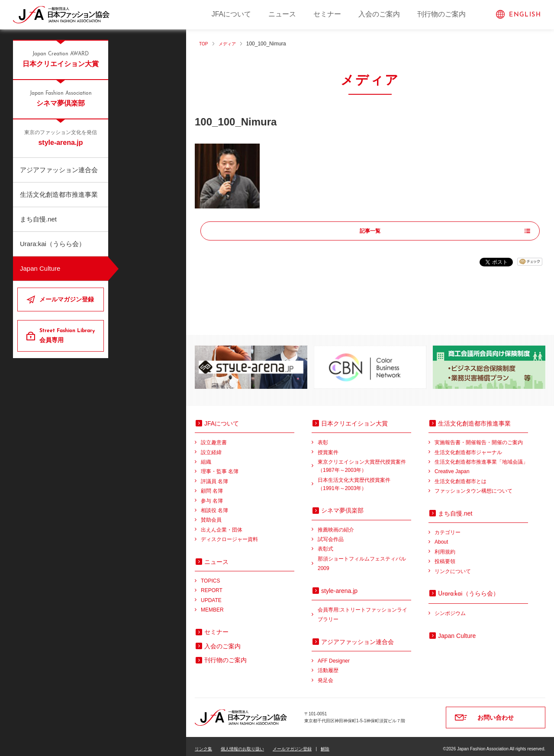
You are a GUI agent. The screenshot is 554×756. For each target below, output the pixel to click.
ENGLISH (525, 15)
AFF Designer (334, 656)
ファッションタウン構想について (473, 486)
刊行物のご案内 (441, 14)
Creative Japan (452, 466)
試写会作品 (331, 534)
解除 (325, 744)
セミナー (327, 14)
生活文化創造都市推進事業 (59, 194)
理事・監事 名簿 (220, 466)
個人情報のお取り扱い (242, 744)
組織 (206, 457)
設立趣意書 (214, 437)
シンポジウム (450, 608)
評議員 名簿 (214, 476)
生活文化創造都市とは (461, 476)
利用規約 (445, 546)
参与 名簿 (212, 495)
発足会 (325, 675)
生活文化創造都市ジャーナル (468, 447)
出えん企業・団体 (222, 524)
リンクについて (453, 566)
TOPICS (210, 576)
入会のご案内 (379, 14)
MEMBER (212, 605)
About (441, 537)
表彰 (323, 437)
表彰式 (325, 544)
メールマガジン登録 (67, 299)
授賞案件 (328, 447)
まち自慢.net (38, 219)
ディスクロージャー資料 (229, 534)
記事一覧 (370, 231)
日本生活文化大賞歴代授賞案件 (364, 479)
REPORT (212, 585)
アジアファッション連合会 (59, 170)
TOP (204, 44)
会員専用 (68, 335)
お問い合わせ (496, 712)
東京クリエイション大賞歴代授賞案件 (364, 462)
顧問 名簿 (212, 486)
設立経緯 (211, 447)
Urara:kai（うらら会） (53, 244)
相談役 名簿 (214, 505)
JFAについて (232, 14)
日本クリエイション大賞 (61, 59)
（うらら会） (469, 588)
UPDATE (211, 595)
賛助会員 (211, 515)
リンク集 (203, 744)
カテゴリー (448, 527)
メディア (231, 44)
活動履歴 (328, 665)
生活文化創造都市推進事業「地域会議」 (481, 457)
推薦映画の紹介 (336, 524)
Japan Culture (40, 268)
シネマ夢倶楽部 (61, 98)
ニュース (282, 14)
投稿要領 (445, 556)
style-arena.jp (61, 138)
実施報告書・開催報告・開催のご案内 (479, 437)
